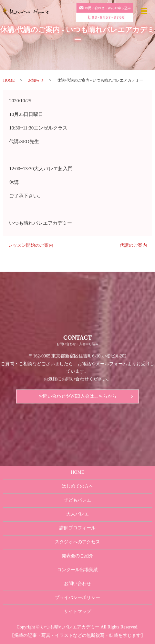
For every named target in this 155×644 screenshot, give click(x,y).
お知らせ (36, 80)
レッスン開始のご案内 (31, 245)
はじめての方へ (77, 486)
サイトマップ (77, 611)
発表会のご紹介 (77, 556)
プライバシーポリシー (77, 598)
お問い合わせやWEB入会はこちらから (77, 396)
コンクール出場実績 (77, 570)
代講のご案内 (133, 245)
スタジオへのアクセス (77, 542)
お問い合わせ (77, 584)
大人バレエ (77, 514)
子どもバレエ (77, 500)
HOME (9, 80)
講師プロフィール (77, 528)
